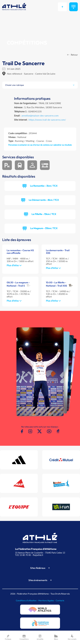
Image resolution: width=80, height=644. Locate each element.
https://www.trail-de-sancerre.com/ (47, 120)
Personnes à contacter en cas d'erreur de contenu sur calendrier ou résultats (40, 145)
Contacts (60, 601)
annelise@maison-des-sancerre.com (40, 115)
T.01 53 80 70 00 (23, 555)
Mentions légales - (47, 601)
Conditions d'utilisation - (27, 601)
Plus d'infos (14, 265)
